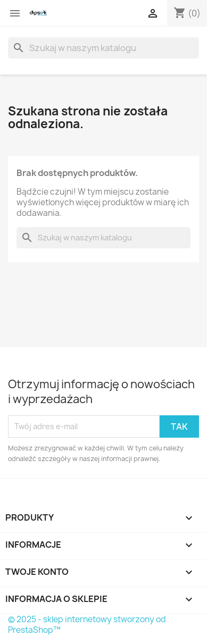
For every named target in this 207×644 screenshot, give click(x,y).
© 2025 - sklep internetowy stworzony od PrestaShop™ (87, 625)
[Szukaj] (104, 48)
